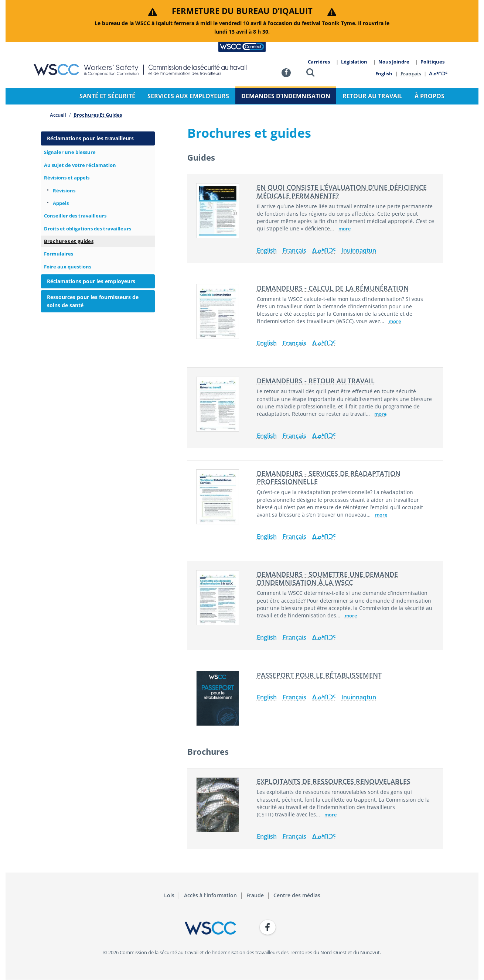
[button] (310, 74)
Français (411, 73)
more (345, 229)
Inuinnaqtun (359, 250)
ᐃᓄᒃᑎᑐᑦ (439, 73)
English (384, 73)
